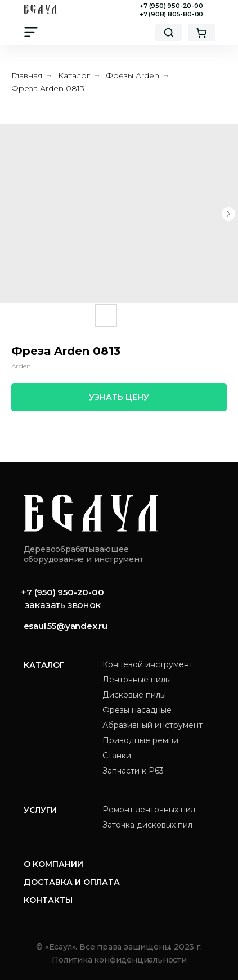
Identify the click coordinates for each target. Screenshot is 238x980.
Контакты (48, 900)
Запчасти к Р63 (133, 771)
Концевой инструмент (148, 664)
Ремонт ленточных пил (149, 810)
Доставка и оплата (72, 882)
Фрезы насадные (137, 710)
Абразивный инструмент (152, 725)
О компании (53, 864)
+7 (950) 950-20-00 (171, 6)
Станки (117, 756)
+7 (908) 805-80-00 (171, 14)
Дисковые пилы (134, 695)
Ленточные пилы (137, 680)
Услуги (40, 810)
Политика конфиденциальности (119, 960)
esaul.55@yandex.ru (66, 626)
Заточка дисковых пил (147, 825)
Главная (27, 75)
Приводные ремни (140, 740)
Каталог (74, 75)
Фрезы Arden (133, 75)
